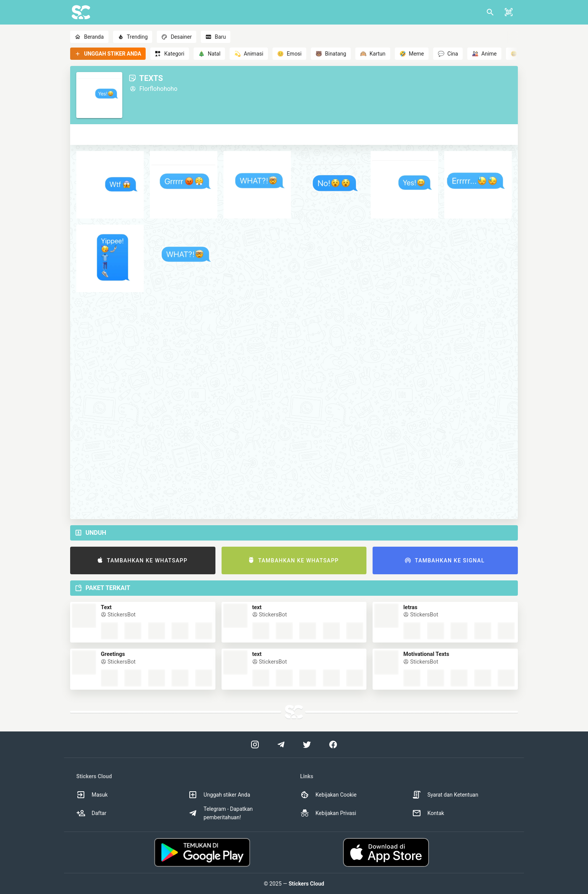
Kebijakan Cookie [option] (328, 795)
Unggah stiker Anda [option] (219, 795)
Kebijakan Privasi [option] (328, 813)
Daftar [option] (91, 813)
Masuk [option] (92, 795)
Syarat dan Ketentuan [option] (445, 795)
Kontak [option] (428, 813)
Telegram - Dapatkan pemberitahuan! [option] (220, 813)
